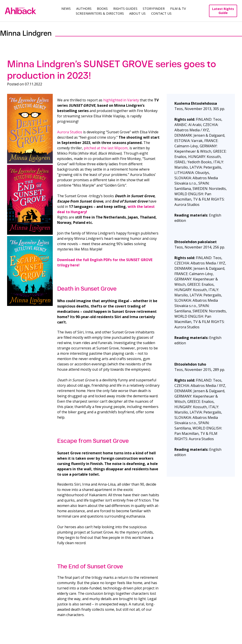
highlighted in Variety (121, 100)
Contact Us (161, 13)
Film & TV (178, 8)
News (66, 8)
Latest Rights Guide (223, 11)
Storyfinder (154, 8)
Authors (84, 8)
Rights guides (125, 8)
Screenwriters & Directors (100, 13)
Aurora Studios (70, 132)
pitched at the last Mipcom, (106, 148)
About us (137, 13)
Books (102, 8)
